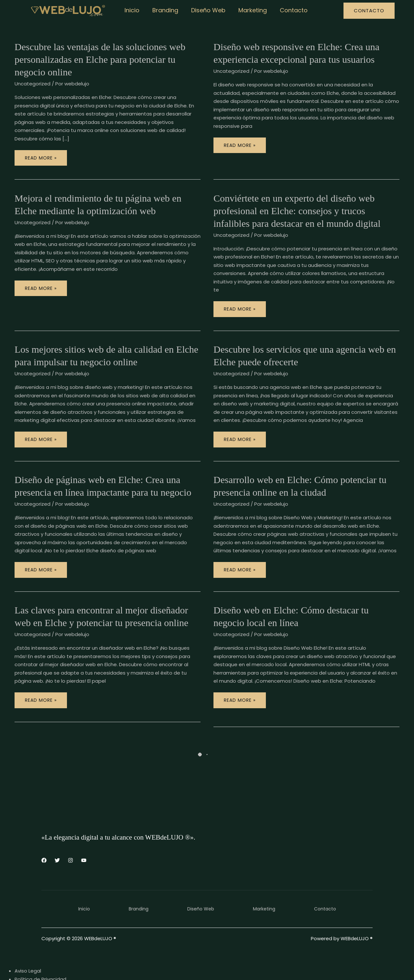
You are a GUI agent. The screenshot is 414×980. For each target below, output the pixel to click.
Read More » (45, 156)
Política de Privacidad (40, 960)
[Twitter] (57, 842)
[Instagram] (71, 842)
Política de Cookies (38, 969)
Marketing (248, 10)
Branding (163, 10)
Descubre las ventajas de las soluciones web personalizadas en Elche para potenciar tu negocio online (100, 59)
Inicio (131, 10)
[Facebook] (44, 842)
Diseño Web (205, 10)
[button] (369, 11)
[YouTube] (84, 842)
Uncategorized (33, 84)
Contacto (288, 10)
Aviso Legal (28, 952)
